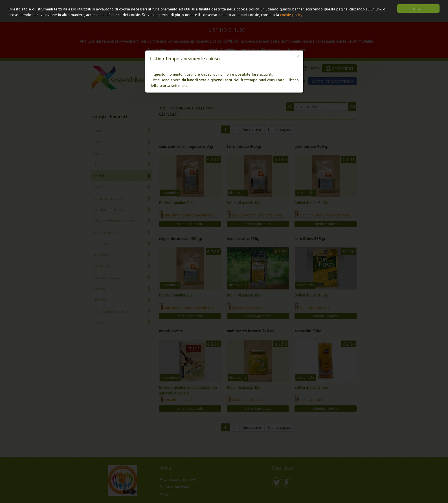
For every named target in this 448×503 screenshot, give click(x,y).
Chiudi (418, 8)
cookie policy (291, 15)
